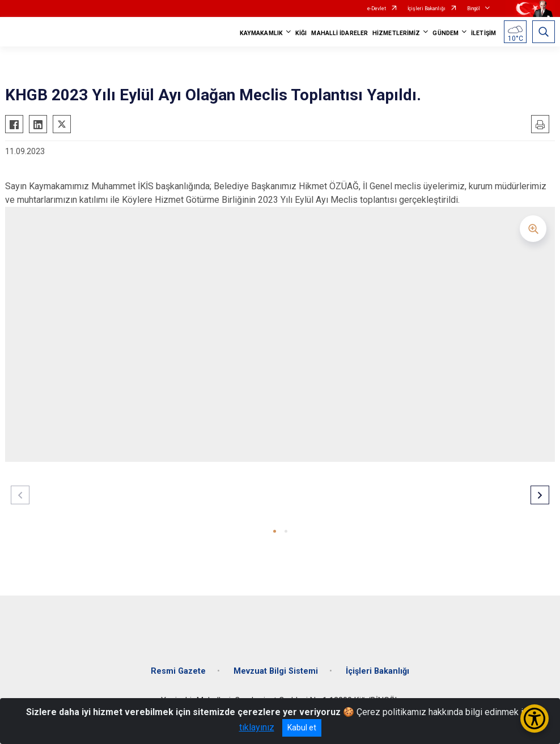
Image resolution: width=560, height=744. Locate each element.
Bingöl (474, 8)
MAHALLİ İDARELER (340, 33)
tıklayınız (257, 727)
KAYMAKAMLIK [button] (261, 33)
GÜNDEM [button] (446, 33)
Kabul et (302, 728)
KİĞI (301, 33)
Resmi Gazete (178, 671)
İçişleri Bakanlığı (427, 8)
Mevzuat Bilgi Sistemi (276, 671)
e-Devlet (377, 8)
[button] (275, 531)
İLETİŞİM (483, 33)
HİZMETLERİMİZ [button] (396, 33)
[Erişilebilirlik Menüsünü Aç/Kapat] (534, 719)
